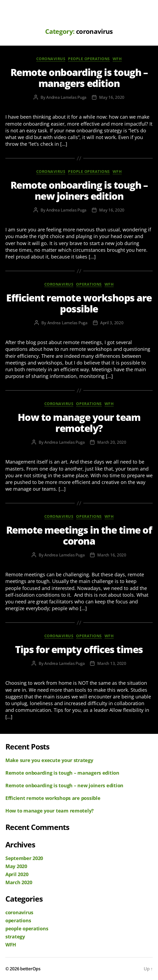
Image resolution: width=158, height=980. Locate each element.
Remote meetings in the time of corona (79, 535)
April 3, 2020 (112, 323)
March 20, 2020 (112, 442)
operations (89, 284)
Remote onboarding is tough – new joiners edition (79, 191)
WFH (117, 59)
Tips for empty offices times (79, 649)
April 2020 (17, 874)
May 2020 (16, 866)
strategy (15, 937)
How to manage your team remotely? (79, 423)
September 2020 (24, 858)
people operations (89, 59)
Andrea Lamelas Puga (66, 97)
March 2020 (19, 882)
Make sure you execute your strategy (49, 760)
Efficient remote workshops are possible (79, 303)
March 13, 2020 (112, 663)
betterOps (30, 969)
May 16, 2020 (112, 97)
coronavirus (51, 59)
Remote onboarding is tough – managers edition (79, 78)
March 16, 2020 (112, 555)
